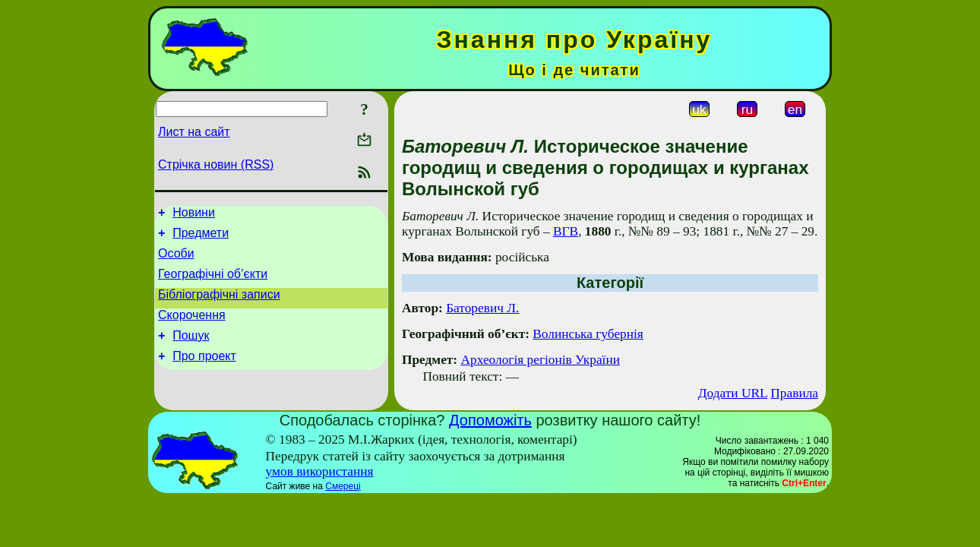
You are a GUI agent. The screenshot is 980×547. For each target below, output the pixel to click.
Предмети (201, 237)
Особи (176, 260)
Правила (794, 393)
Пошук (191, 351)
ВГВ (566, 231)
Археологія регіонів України (540, 360)
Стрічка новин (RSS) (216, 164)
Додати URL (733, 393)
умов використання (320, 471)
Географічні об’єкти (213, 283)
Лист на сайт (194, 132)
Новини (194, 215)
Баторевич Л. (482, 308)
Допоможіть (490, 420)
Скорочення (192, 329)
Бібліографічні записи (219, 306)
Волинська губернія (588, 334)
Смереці (343, 486)
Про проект (204, 374)
